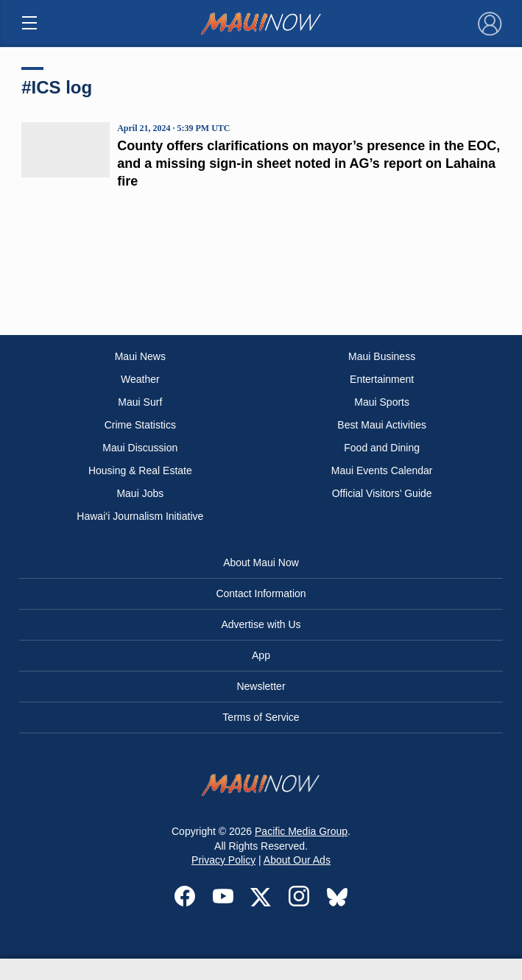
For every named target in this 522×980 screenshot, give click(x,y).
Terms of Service (261, 717)
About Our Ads (297, 860)
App (261, 655)
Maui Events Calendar (382, 470)
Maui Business (382, 356)
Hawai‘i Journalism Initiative (140, 516)
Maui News (140, 356)
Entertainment (382, 379)
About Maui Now (261, 563)
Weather (140, 379)
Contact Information (261, 593)
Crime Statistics (140, 425)
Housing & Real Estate (140, 470)
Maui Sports (382, 402)
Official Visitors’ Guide (382, 493)
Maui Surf (140, 402)
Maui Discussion (140, 448)
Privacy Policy (223, 860)
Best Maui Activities (382, 425)
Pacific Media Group (301, 831)
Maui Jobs (140, 493)
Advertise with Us (261, 624)
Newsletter (261, 686)
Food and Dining (382, 448)
